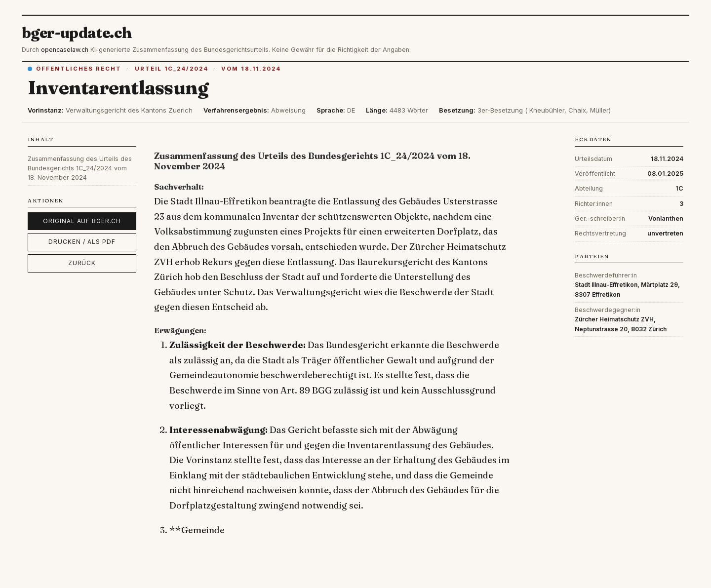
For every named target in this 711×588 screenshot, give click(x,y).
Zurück (82, 263)
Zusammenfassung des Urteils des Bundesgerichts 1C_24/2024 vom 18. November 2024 (80, 168)
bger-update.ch (77, 33)
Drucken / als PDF (82, 242)
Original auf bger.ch (82, 221)
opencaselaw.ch (65, 50)
